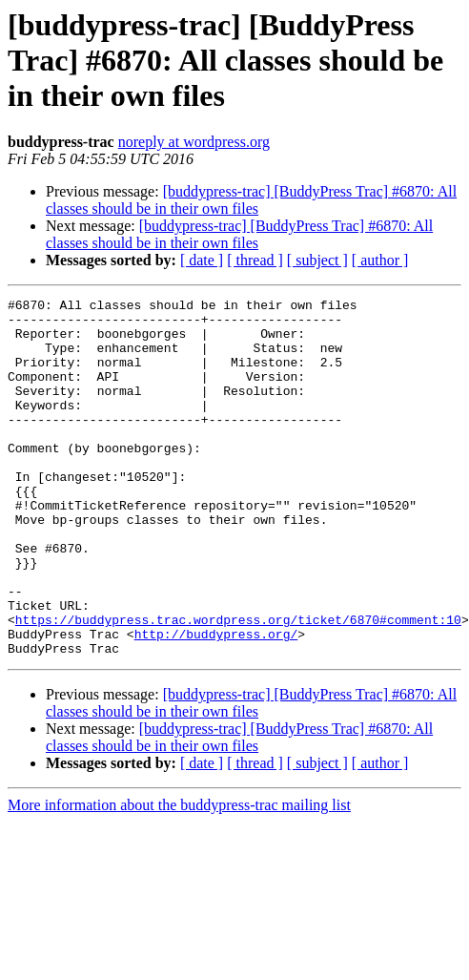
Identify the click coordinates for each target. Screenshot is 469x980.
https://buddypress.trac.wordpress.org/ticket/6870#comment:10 (238, 685)
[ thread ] (255, 260)
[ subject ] (317, 260)
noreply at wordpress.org (194, 142)
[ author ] (380, 260)
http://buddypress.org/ (216, 702)
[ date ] (202, 260)
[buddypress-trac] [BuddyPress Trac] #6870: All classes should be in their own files (251, 200)
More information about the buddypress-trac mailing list (179, 876)
